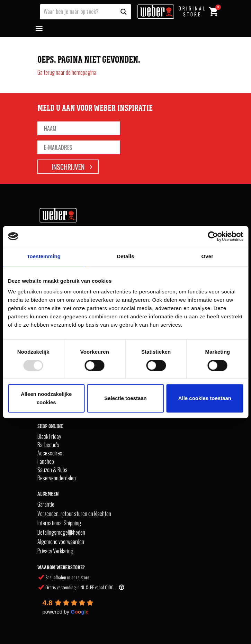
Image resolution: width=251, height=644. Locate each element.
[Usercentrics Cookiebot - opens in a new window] (213, 236)
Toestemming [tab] (44, 256)
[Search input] (78, 11)
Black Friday (49, 436)
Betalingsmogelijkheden (61, 532)
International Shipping (59, 523)
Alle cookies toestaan (205, 398)
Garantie (46, 504)
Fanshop (46, 461)
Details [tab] (126, 256)
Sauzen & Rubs (52, 470)
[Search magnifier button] (124, 12)
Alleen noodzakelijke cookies (46, 398)
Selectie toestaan (125, 398)
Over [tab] (208, 256)
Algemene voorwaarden (61, 542)
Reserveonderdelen (57, 478)
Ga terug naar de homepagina (67, 72)
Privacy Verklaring (55, 551)
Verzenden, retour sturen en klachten (74, 514)
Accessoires (50, 453)
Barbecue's (48, 445)
